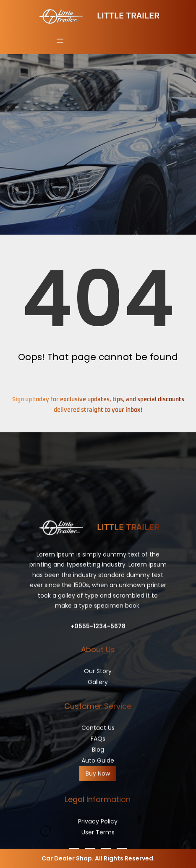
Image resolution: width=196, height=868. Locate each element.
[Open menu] (60, 41)
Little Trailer (128, 16)
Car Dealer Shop (67, 858)
